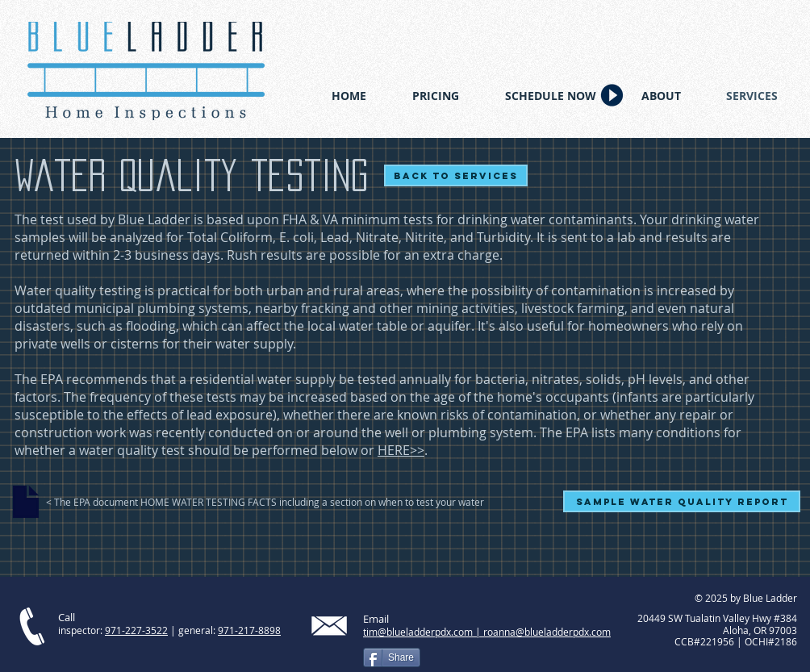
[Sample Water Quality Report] (682, 501)
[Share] (392, 657)
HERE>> (401, 450)
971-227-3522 (136, 630)
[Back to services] (456, 175)
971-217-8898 (249, 630)
